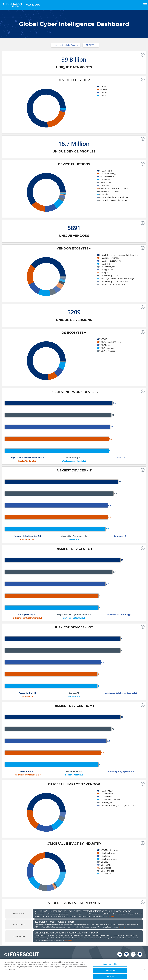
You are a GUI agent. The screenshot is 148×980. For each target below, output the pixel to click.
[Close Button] (144, 976)
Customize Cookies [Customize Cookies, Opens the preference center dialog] (110, 970)
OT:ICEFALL (91, 45)
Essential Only (110, 976)
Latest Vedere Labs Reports (66, 45)
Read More (111, 916)
